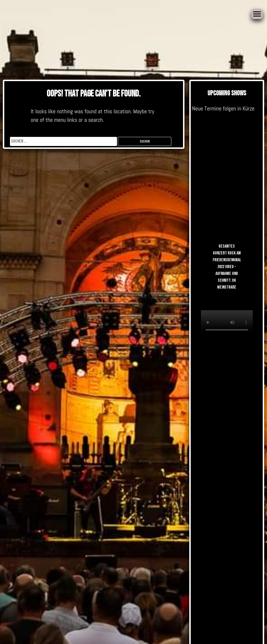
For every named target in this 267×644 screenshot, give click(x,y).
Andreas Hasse (141, 162)
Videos (164, 162)
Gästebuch (138, 228)
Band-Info (176, 321)
